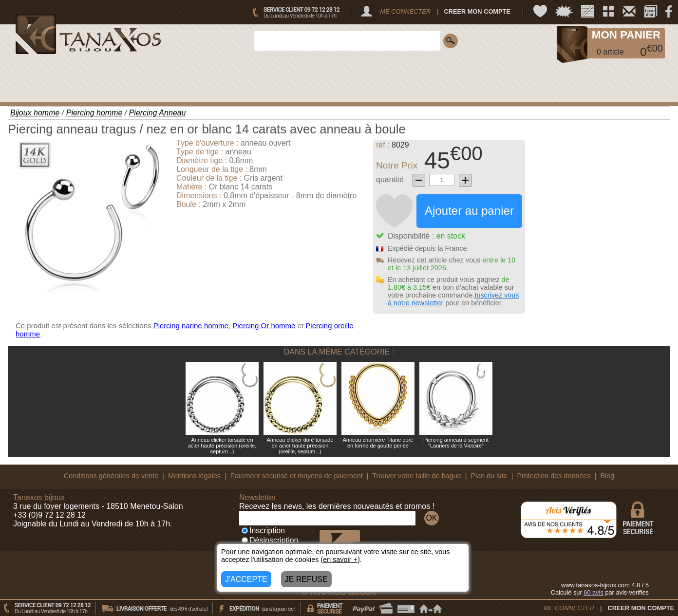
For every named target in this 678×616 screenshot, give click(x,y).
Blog (607, 476)
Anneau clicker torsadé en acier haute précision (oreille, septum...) (222, 446)
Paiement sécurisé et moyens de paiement (297, 476)
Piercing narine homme (191, 326)
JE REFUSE (306, 579)
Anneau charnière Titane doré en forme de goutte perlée (378, 443)
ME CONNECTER (405, 11)
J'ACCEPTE (246, 579)
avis (593, 592)
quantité (390, 179)
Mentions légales (194, 476)
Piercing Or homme (264, 326)
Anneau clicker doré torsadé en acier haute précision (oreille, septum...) (300, 446)
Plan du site (489, 476)
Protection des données (554, 476)
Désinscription (270, 540)
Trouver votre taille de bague (417, 476)
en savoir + (340, 560)
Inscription (263, 531)
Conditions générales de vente (111, 476)
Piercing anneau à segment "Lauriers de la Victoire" (456, 443)
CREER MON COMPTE (477, 11)
